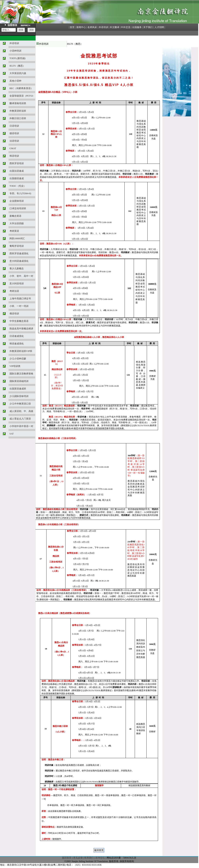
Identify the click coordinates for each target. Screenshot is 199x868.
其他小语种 (15, 81)
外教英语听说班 (18, 111)
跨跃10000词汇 (17, 238)
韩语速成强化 (17, 344)
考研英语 (14, 231)
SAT (12, 434)
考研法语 (14, 291)
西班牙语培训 (17, 163)
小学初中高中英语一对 (21, 426)
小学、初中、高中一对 (21, 276)
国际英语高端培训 (19, 381)
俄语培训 (14, 314)
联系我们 (89, 858)
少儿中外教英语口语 (20, 404)
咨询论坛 (100, 858)
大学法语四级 (17, 223)
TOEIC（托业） (18, 186)
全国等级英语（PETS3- (22, 96)
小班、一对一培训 (19, 306)
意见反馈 (78, 858)
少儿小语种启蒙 (18, 359)
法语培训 (14, 141)
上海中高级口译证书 (20, 299)
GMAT (13, 148)
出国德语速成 (17, 178)
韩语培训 (14, 156)
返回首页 (67, 858)
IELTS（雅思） (17, 66)
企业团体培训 (17, 201)
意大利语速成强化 (19, 261)
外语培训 (14, 43)
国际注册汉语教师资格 (21, 374)
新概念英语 (15, 216)
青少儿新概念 (17, 269)
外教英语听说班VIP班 (21, 351)
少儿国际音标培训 (19, 396)
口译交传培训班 (18, 208)
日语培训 (14, 126)
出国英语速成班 (18, 389)
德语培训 (14, 133)
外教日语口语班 (18, 118)
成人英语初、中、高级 (21, 411)
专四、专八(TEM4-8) (20, 193)
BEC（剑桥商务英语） (21, 88)
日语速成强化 (17, 336)
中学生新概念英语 (19, 321)
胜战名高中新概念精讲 (21, 329)
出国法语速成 (17, 171)
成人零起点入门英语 (20, 419)
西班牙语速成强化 (19, 254)
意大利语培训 (17, 284)
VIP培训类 (15, 366)
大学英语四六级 (18, 73)
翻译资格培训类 (18, 103)
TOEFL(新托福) (18, 58)
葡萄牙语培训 (17, 246)
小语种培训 (15, 51)
